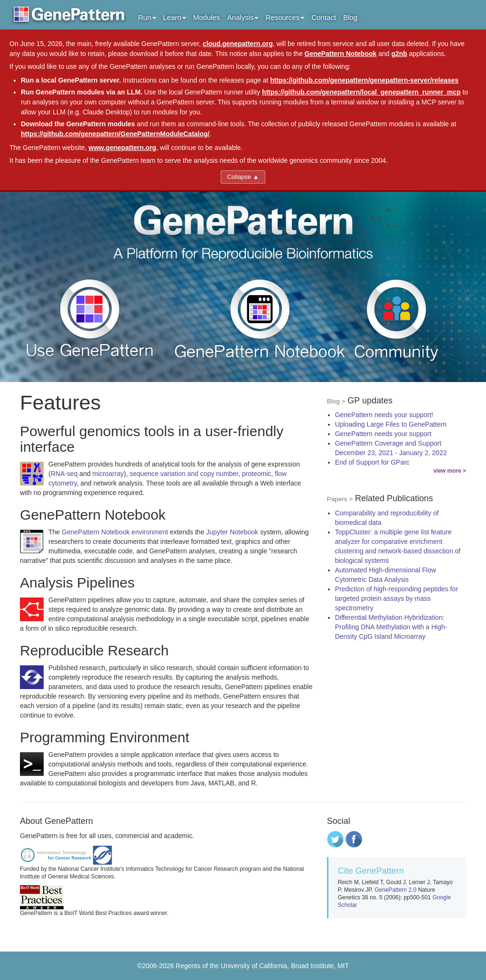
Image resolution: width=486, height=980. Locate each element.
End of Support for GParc (372, 462)
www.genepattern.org (123, 148)
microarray (108, 474)
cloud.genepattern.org (238, 44)
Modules (207, 17)
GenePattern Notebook (341, 54)
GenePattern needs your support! (384, 415)
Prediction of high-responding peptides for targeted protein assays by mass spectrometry (397, 598)
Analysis (243, 17)
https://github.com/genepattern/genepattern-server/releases (364, 80)
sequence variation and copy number (184, 474)
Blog (350, 17)
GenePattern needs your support (383, 434)
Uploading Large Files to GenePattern (391, 424)
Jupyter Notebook (232, 532)
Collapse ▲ (243, 177)
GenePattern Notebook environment (115, 532)
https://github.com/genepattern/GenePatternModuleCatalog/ (115, 134)
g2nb (399, 54)
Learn (175, 17)
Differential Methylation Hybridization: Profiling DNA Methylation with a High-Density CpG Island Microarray (391, 627)
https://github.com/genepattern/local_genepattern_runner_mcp (361, 92)
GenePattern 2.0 (395, 890)
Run (147, 17)
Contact (324, 17)
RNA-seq (64, 474)
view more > (450, 471)
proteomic (257, 474)
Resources (285, 17)
